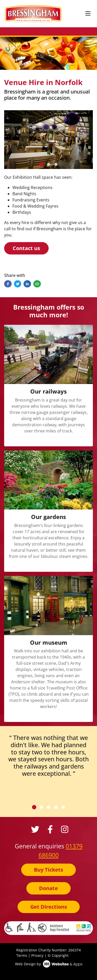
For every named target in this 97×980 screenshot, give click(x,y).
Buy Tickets (48, 870)
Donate (48, 888)
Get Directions (49, 907)
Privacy (37, 955)
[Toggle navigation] (88, 14)
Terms (22, 955)
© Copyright (58, 955)
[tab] (41, 164)
